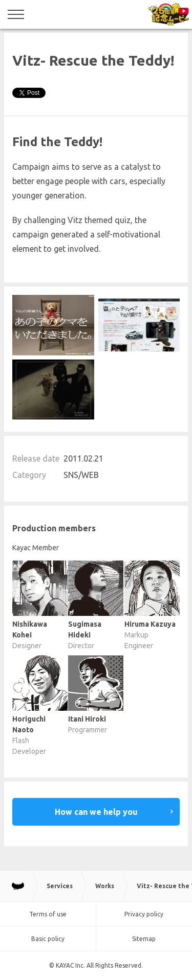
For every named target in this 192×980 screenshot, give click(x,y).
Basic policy (48, 939)
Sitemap (144, 939)
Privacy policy (144, 914)
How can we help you (96, 812)
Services (60, 886)
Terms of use (48, 914)
